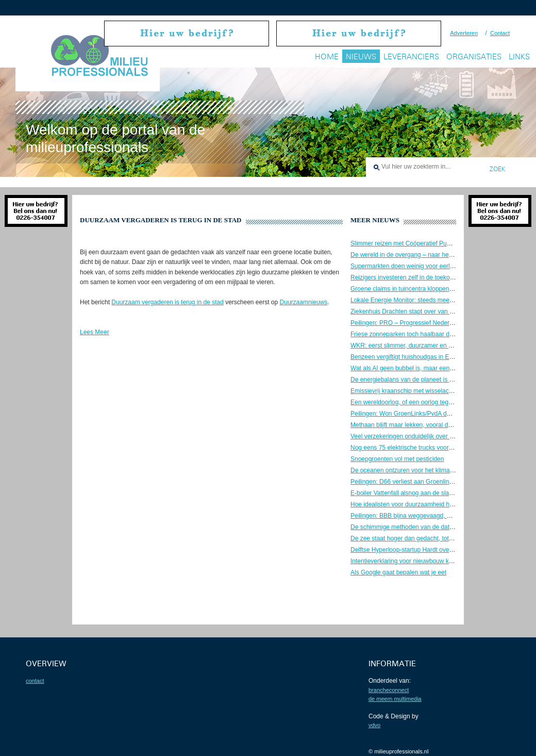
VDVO (374, 725)
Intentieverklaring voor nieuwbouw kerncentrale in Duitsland (432, 561)
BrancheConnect (389, 690)
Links (519, 56)
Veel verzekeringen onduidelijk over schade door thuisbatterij (434, 436)
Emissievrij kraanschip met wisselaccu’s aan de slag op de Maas (439, 391)
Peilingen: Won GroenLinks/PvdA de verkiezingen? (420, 414)
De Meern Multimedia (395, 699)
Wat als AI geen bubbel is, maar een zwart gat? (415, 368)
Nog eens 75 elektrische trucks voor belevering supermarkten (434, 448)
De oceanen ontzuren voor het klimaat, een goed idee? (426, 470)
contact (35, 681)
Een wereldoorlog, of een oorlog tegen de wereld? (419, 402)
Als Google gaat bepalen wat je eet (398, 572)
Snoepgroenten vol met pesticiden (397, 459)
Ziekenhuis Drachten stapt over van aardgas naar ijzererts (430, 311)
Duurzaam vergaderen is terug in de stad (167, 302)
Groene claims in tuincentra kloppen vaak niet (413, 289)
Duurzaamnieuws (304, 302)
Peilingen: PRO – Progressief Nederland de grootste (422, 323)
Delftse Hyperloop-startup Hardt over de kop (411, 550)
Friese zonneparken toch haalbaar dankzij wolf (414, 334)
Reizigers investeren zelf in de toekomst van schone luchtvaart (436, 277)
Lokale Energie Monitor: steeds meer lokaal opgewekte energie (437, 300)
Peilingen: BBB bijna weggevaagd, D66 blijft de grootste (427, 516)
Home (327, 56)
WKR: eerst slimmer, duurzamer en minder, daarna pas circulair (437, 346)
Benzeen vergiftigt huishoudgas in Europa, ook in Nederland (433, 357)
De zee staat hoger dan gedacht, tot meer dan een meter (428, 538)
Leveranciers (411, 56)
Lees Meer (95, 332)
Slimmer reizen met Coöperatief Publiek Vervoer (416, 243)
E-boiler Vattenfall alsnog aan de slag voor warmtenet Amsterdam (440, 493)
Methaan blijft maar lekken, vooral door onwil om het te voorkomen (442, 425)
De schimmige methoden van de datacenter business (423, 527)
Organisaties (474, 56)
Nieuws (361, 56)
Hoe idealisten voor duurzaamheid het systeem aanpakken (431, 504)
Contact (500, 33)
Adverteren (464, 33)
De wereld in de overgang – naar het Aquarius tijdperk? (426, 255)
